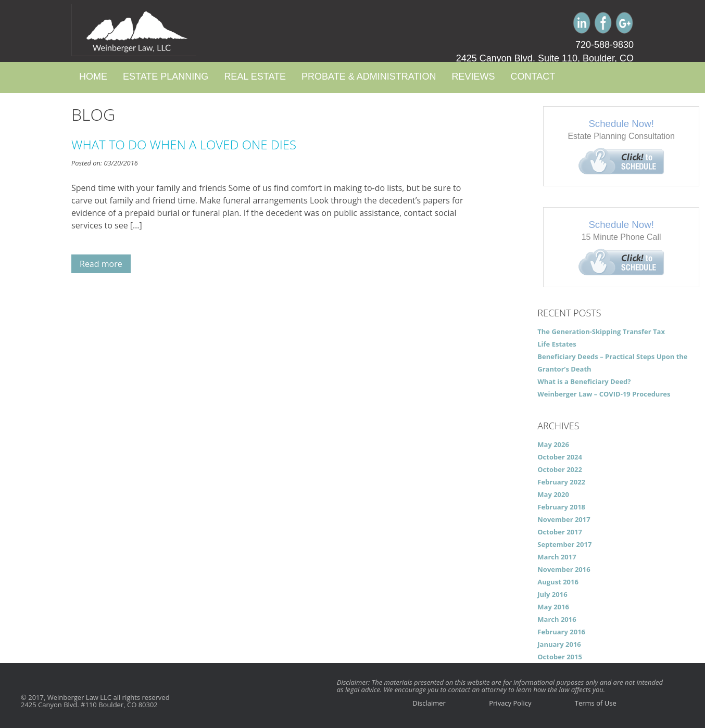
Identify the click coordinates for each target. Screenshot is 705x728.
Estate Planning (166, 76)
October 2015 (560, 657)
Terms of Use (596, 703)
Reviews (473, 76)
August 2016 (558, 582)
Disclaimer (429, 703)
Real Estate (255, 76)
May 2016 (553, 607)
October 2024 (560, 457)
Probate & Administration (369, 76)
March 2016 (557, 619)
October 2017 (560, 532)
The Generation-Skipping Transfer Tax (601, 331)
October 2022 (560, 469)
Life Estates (557, 344)
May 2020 (553, 494)
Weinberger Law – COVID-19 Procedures (604, 394)
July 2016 (552, 594)
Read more (101, 264)
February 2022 (561, 482)
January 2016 (559, 644)
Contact (533, 76)
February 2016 (561, 632)
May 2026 (553, 444)
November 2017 (564, 519)
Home (93, 76)
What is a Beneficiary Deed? (584, 381)
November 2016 (564, 569)
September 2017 (564, 544)
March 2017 (557, 557)
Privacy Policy (510, 703)
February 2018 (561, 507)
